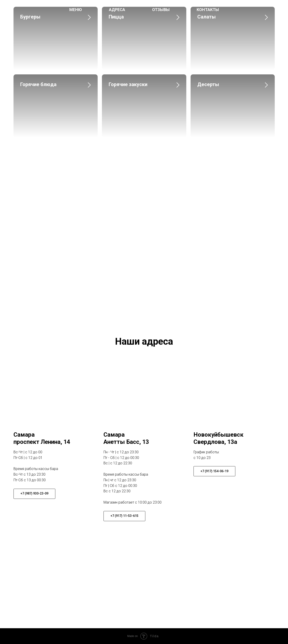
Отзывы (161, 10)
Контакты (208, 10)
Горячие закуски (128, 84)
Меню (76, 10)
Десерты (208, 84)
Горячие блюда (38, 84)
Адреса (117, 10)
